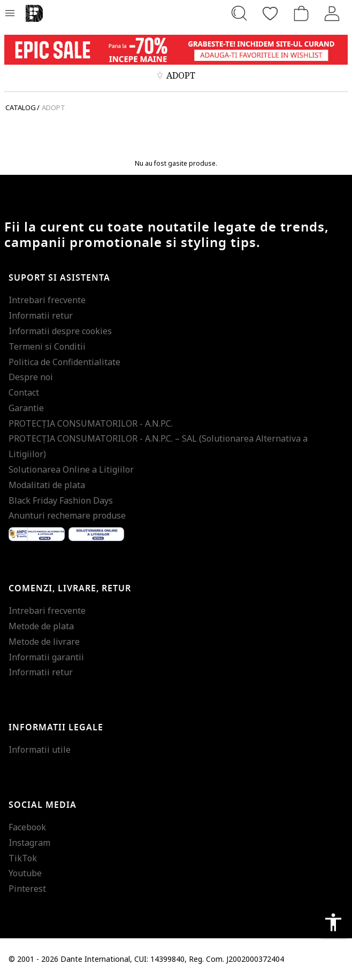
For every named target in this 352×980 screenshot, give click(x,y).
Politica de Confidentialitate (64, 362)
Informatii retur (41, 315)
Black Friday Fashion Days (61, 500)
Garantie (26, 408)
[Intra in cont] (332, 13)
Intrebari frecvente (47, 300)
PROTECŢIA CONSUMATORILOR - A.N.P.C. (91, 423)
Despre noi (31, 377)
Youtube (25, 873)
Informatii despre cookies (60, 331)
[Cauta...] (239, 13)
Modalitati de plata (47, 485)
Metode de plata (41, 626)
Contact (24, 392)
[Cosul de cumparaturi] (301, 13)
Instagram (29, 843)
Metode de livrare (44, 642)
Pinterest (27, 889)
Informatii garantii (46, 657)
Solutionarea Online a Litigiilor (71, 469)
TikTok (23, 858)
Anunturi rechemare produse (67, 515)
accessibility (333, 922)
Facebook (27, 827)
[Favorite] (270, 13)
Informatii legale (56, 728)
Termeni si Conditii (47, 346)
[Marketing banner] (176, 50)
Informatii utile (40, 750)
